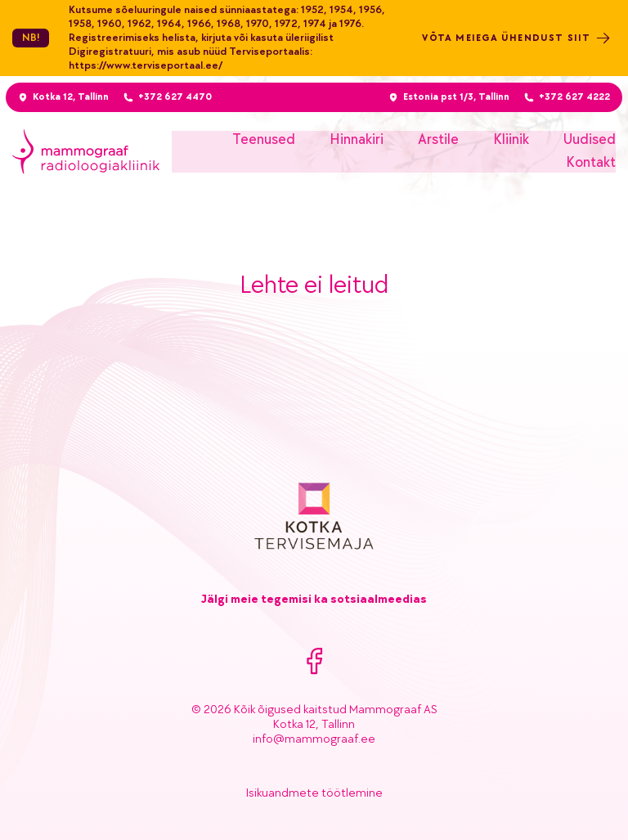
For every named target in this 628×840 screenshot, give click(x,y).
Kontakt (591, 162)
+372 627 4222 (575, 97)
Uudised (590, 139)
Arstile (438, 139)
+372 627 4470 (173, 97)
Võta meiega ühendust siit (519, 38)
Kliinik (511, 139)
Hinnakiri (357, 139)
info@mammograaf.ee (314, 739)
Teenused (264, 139)
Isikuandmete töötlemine (314, 793)
